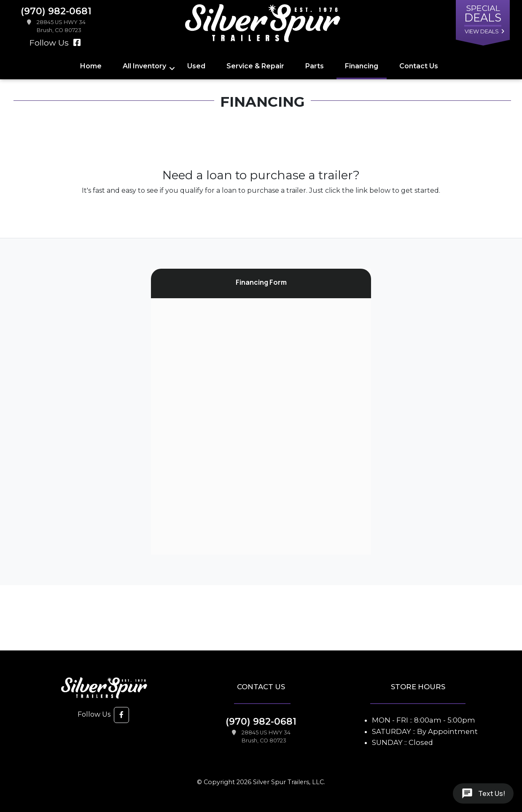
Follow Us (55, 43)
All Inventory (144, 66)
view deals (482, 31)
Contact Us (419, 66)
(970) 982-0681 (261, 721)
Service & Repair (255, 66)
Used (196, 66)
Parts (315, 66)
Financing (362, 66)
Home (91, 66)
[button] (121, 715)
